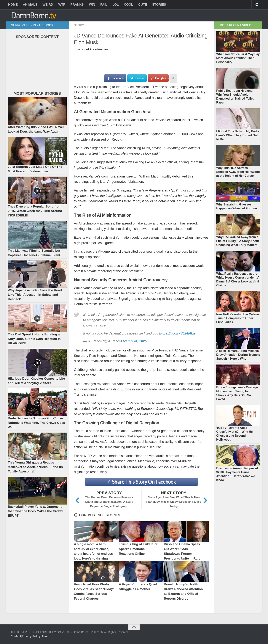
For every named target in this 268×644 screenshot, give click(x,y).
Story (79, 25)
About (45, 636)
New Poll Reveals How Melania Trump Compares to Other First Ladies (238, 318)
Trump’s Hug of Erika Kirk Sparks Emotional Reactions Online (138, 549)
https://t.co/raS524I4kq (177, 333)
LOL (116, 5)
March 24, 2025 (135, 341)
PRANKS (77, 5)
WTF (62, 5)
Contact (16, 636)
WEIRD (48, 5)
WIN (92, 5)
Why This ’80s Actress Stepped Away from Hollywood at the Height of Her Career (238, 172)
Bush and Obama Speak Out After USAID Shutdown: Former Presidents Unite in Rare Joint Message (182, 554)
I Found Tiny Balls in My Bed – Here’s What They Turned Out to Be (238, 135)
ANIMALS (30, 5)
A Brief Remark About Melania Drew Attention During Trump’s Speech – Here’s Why (238, 355)
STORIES (159, 5)
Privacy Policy (31, 636)
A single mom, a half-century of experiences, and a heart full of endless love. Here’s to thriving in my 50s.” (93, 554)
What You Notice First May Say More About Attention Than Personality (238, 58)
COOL (129, 5)
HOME (13, 5)
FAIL (104, 5)
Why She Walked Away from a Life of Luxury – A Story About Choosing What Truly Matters (238, 241)
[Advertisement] (142, 60)
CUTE (143, 5)
